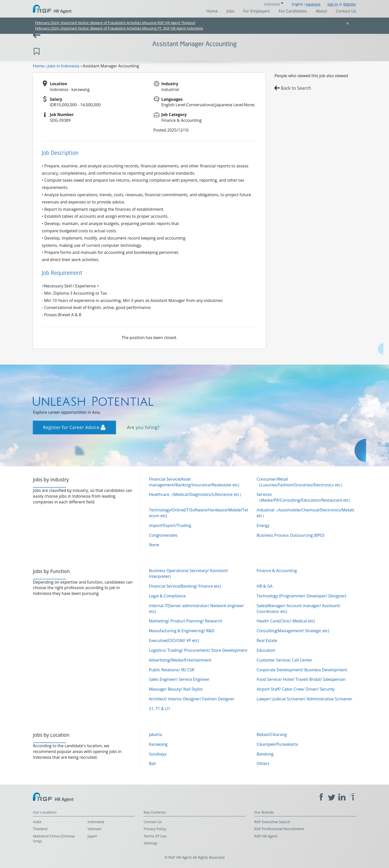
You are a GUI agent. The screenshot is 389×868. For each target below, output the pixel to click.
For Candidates (293, 11)
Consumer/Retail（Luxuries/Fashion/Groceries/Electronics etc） (301, 482)
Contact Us (346, 11)
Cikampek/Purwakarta (277, 744)
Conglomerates (163, 535)
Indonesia (96, 822)
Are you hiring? (143, 427)
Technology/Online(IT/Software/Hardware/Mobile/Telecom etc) (198, 513)
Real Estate (267, 640)
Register (349, 4)
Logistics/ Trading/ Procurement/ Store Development (198, 650)
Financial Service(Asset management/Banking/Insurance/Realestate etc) (194, 482)
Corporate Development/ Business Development (302, 670)
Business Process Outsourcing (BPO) (291, 535)
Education (266, 650)
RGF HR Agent (266, 836)
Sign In (333, 4)
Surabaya (158, 754)
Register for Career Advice (74, 427)
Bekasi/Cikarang (272, 734)
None (154, 545)
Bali (152, 764)
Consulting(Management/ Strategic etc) (293, 631)
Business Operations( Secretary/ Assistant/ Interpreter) (188, 573)
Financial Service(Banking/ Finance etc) (185, 586)
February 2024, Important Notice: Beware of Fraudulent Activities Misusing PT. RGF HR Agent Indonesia (119, 28)
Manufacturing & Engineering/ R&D (182, 631)
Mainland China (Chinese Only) (54, 839)
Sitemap (150, 843)
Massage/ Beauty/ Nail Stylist (176, 689)
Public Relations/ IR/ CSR (172, 670)
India (37, 822)
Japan (92, 836)
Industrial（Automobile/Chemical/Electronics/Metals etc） (306, 513)
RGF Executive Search (272, 822)
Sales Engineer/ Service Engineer (179, 679)
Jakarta (155, 734)
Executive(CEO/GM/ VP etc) (174, 640)
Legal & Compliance (167, 596)
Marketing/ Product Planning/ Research (185, 621)
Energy (263, 525)
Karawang (158, 744)
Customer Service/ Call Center (285, 660)
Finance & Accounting (277, 571)
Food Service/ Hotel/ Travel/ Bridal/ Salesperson (301, 679)
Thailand (40, 829)
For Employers (257, 11)
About (321, 11)
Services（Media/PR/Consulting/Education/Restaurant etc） (305, 497)
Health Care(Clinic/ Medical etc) (286, 621)
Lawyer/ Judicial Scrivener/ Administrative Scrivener (305, 699)
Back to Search (296, 88)
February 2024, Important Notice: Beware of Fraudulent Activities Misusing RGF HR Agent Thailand (115, 23)
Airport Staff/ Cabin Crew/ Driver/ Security (296, 689)
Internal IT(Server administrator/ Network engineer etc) (196, 609)
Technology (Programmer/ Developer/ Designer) (302, 596)
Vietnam (95, 829)
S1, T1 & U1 (159, 709)
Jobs (230, 11)
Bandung (265, 754)
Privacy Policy (155, 829)
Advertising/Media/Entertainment (180, 660)
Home (212, 11)
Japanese (313, 4)
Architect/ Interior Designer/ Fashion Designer (192, 699)
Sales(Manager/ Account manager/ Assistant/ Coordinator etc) (299, 609)
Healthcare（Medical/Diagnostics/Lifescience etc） (196, 494)
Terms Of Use (155, 836)
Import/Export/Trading (170, 525)
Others (263, 764)
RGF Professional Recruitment (279, 829)
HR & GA (265, 586)
